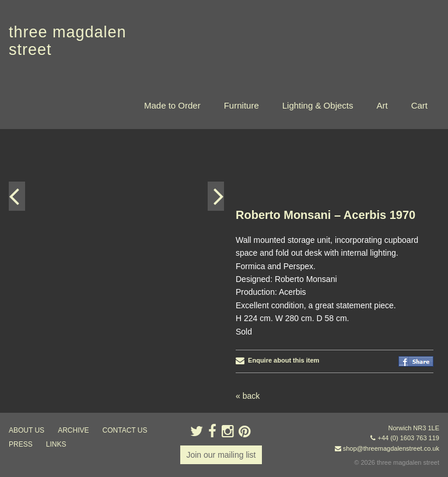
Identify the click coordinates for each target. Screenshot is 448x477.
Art (382, 105)
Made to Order (172, 105)
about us (27, 430)
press (21, 444)
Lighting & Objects (318, 105)
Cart (419, 105)
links (56, 444)
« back (248, 396)
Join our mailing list (221, 455)
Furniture (242, 105)
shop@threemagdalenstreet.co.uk (391, 448)
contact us (125, 430)
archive (73, 430)
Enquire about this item (277, 360)
